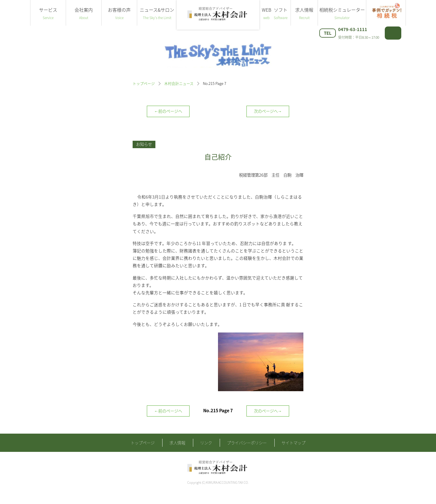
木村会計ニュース (179, 83)
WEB (266, 14)
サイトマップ (293, 453)
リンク (206, 453)
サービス (48, 14)
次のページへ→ (268, 111)
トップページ (144, 83)
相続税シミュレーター (342, 14)
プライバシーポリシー (247, 453)
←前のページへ (168, 111)
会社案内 (84, 14)
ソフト (281, 14)
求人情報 (304, 14)
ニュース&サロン (157, 14)
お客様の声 (119, 14)
